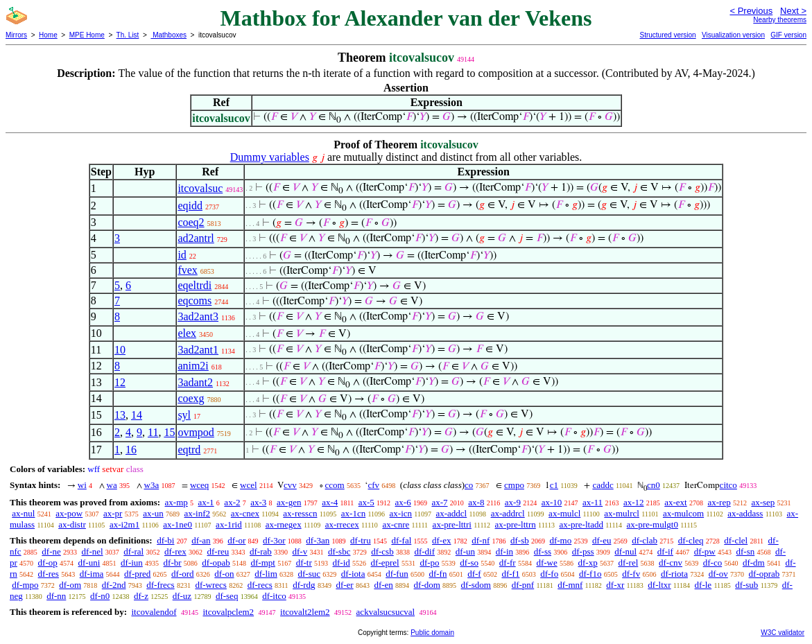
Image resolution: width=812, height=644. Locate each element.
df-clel (736, 540)
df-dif (424, 551)
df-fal (401, 540)
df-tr (304, 563)
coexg (191, 398)
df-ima (92, 574)
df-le (703, 585)
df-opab (216, 563)
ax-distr (72, 524)
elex (187, 333)
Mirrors (16, 35)
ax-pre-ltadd (581, 524)
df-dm (754, 563)
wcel (249, 485)
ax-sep (763, 502)
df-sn (746, 551)
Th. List (128, 35)
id (182, 255)
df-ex (441, 540)
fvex (187, 270)
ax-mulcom (683, 513)
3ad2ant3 (198, 316)
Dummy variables (270, 157)
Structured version (667, 35)
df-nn (56, 596)
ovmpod (196, 432)
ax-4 (330, 502)
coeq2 (191, 222)
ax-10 (552, 502)
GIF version (788, 35)
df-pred (137, 574)
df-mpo (25, 585)
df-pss (583, 551)
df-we (546, 563)
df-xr (615, 585)
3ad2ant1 (198, 350)
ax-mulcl (564, 513)
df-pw (705, 551)
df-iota (353, 574)
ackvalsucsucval (386, 612)
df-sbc (339, 551)
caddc (603, 485)
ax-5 (366, 502)
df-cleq (691, 540)
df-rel (628, 563)
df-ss (543, 551)
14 (137, 415)
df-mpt (263, 563)
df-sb (520, 540)
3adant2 (195, 382)
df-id (342, 563)
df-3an (318, 540)
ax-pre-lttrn (516, 524)
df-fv (631, 574)
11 (153, 432)
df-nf (481, 540)
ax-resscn (300, 513)
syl (184, 415)
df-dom (427, 585)
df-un (465, 551)
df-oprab (765, 574)
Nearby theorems (780, 20)
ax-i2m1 (124, 524)
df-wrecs (210, 585)
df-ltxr (659, 585)
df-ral (133, 551)
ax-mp (176, 502)
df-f (474, 574)
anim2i (193, 366)
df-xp (587, 563)
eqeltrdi (195, 285)
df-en (383, 585)
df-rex (175, 551)
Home (48, 35)
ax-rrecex (342, 524)
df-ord (183, 574)
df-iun (132, 563)
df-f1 (510, 574)
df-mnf (570, 585)
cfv (373, 485)
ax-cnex (245, 513)
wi (82, 485)
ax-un (153, 513)
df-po (429, 563)
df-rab (261, 551)
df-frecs (160, 585)
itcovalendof (154, 612)
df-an (201, 540)
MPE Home (87, 35)
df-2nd (114, 585)
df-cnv (671, 563)
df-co (712, 563)
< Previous (751, 11)
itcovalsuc (200, 188)
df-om (70, 585)
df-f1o (590, 574)
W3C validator (783, 633)
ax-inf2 (198, 513)
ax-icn (401, 513)
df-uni (89, 563)
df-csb (382, 551)
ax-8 (476, 502)
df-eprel (385, 563)
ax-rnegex (284, 524)
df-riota (674, 574)
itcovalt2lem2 (305, 612)
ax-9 (513, 502)
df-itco (274, 596)
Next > (793, 11)
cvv (290, 485)
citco (728, 485)
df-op (48, 563)
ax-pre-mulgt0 (653, 524)
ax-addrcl (508, 513)
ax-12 (634, 502)
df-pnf (523, 585)
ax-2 (232, 502)
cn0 (654, 485)
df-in (504, 551)
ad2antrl (196, 238)
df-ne (51, 551)
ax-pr (113, 513)
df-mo (560, 540)
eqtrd (189, 450)
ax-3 (258, 502)
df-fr (508, 563)
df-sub (746, 585)
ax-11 (593, 502)
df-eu (602, 540)
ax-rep (719, 502)
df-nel (93, 551)
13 (120, 415)
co (469, 485)
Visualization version (733, 35)
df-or (236, 540)
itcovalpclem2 (228, 612)
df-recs (260, 585)
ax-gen (289, 502)
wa (112, 485)
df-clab (645, 540)
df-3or (274, 540)
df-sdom (476, 585)
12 (120, 382)
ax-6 (403, 502)
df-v (300, 551)
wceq (199, 485)
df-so (469, 563)
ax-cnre (396, 524)
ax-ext (675, 502)
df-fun (397, 574)
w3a (152, 485)
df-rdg (304, 585)
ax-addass (745, 513)
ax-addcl (451, 513)
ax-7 (439, 502)
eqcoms (195, 301)
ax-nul (23, 513)
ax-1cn (353, 513)
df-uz (182, 596)
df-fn (438, 574)
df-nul (625, 551)
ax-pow (69, 513)
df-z (141, 596)
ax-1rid (229, 524)
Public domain (432, 633)
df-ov (718, 574)
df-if (665, 551)
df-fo (549, 574)
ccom (335, 485)
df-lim (266, 574)
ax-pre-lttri (452, 524)
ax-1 (206, 502)
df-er (344, 585)
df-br (173, 563)
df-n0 (100, 596)
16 (131, 450)
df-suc (310, 574)
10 (120, 350)
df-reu (218, 551)
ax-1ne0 (178, 524)
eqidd (190, 206)
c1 (554, 485)
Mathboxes (169, 35)
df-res (49, 574)
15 (169, 432)
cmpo (514, 485)
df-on (224, 574)
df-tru (361, 540)
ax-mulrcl (622, 513)
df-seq (227, 596)
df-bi (165, 540)
